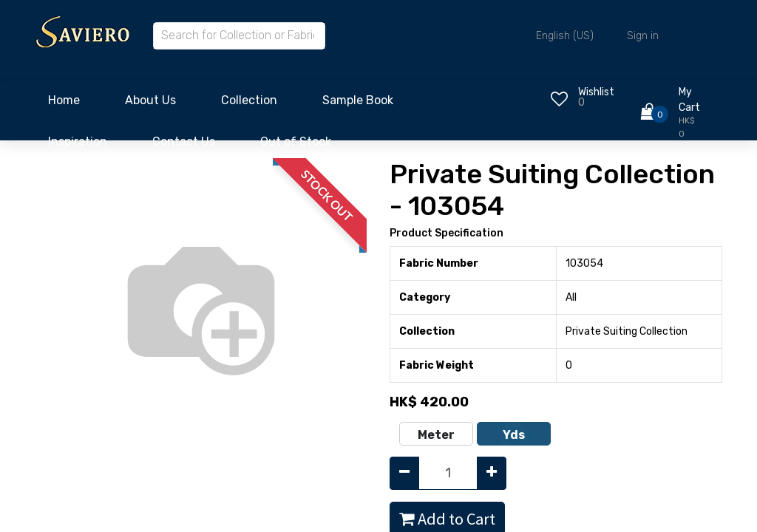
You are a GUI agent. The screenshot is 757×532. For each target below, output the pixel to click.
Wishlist (596, 92)
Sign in (643, 36)
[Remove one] (404, 473)
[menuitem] (64, 104)
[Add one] (492, 473)
